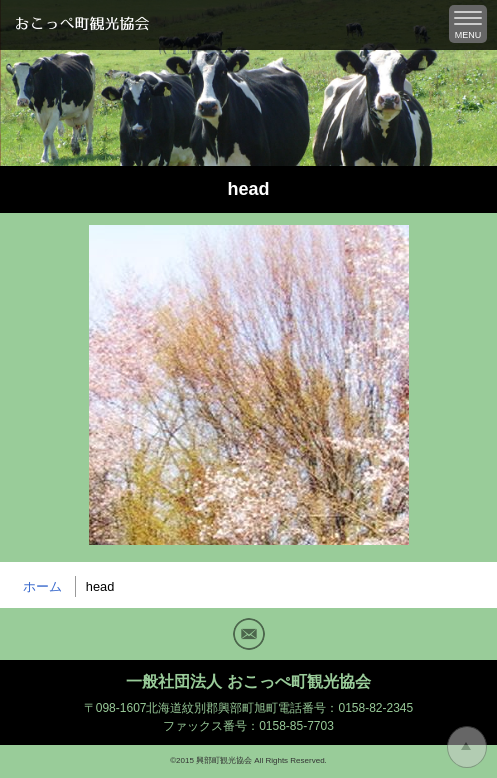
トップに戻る (467, 747)
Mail (249, 634)
